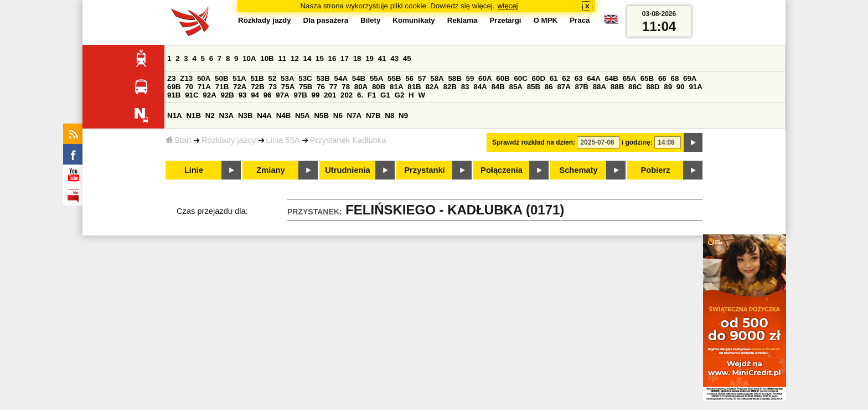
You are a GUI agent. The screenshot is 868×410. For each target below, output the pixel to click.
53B (323, 78)
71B (222, 87)
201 (330, 95)
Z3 (172, 78)
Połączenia (502, 170)
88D (653, 87)
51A (239, 78)
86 (549, 87)
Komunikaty (414, 20)
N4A (264, 116)
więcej (508, 6)
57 (422, 78)
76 (321, 87)
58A (437, 78)
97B (300, 95)
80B (379, 87)
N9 (403, 116)
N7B (373, 116)
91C (192, 95)
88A (600, 87)
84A (480, 87)
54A (341, 78)
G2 (400, 95)
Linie (194, 170)
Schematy (578, 170)
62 (566, 78)
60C (520, 78)
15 (320, 58)
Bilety (370, 20)
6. (360, 95)
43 (394, 58)
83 (465, 87)
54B (359, 78)
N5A (303, 116)
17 (345, 58)
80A (361, 87)
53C (305, 78)
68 (675, 78)
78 (346, 87)
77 (334, 87)
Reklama (463, 20)
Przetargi (505, 20)
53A (287, 78)
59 (470, 78)
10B (267, 58)
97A (282, 95)
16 (332, 58)
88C (635, 87)
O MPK (546, 20)
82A (432, 87)
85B (534, 87)
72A (240, 87)
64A (593, 78)
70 (189, 87)
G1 (385, 95)
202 (347, 95)
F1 (372, 95)
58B (454, 78)
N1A (175, 116)
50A (204, 78)
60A (485, 78)
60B (503, 78)
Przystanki (424, 170)
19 (370, 58)
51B (257, 78)
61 (554, 78)
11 (282, 58)
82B (450, 87)
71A (204, 87)
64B (611, 78)
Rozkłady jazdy (229, 140)
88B (617, 87)
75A (288, 87)
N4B (284, 116)
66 (662, 78)
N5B (321, 116)
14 (308, 58)
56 (409, 78)
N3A (227, 116)
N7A (355, 116)
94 (255, 95)
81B (414, 87)
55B (394, 78)
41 (382, 58)
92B (227, 95)
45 (407, 58)
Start (179, 140)
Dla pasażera (326, 20)
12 (295, 58)
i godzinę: (637, 142)
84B (498, 87)
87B (582, 87)
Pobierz (656, 170)
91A (695, 87)
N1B (193, 116)
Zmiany (270, 170)
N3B (246, 116)
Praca (580, 20)
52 (273, 78)
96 (268, 95)
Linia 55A (283, 140)
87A (564, 87)
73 (273, 87)
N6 (338, 116)
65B (647, 78)
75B (306, 87)
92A (209, 95)
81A (396, 87)
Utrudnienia (347, 170)
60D (539, 78)
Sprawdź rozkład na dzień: (534, 142)
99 (316, 95)
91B (174, 95)
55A (376, 78)
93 (243, 95)
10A (249, 58)
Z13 (186, 78)
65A (629, 78)
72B (257, 87)
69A (690, 78)
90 (681, 87)
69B (174, 87)
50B (221, 78)
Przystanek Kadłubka (348, 140)
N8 (389, 116)
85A (516, 87)
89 (668, 87)
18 (357, 58)
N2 (210, 116)
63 (579, 78)
